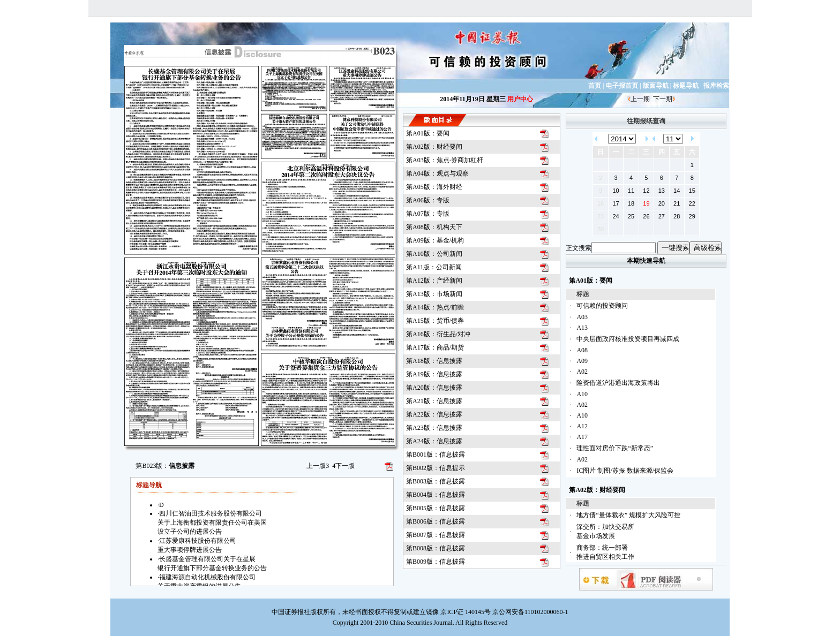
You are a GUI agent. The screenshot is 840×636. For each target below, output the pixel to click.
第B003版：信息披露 (436, 481)
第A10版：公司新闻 (434, 254)
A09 (582, 361)
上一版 (318, 466)
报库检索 (716, 86)
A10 (582, 394)
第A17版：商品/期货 (435, 347)
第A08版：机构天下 (434, 227)
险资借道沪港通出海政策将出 (618, 383)
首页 (595, 86)
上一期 (640, 99)
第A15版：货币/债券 (435, 321)
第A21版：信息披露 (434, 401)
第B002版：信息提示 (436, 468)
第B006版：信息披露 (436, 521)
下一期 (663, 99)
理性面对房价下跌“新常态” (615, 448)
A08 (582, 350)
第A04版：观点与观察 (437, 173)
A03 (582, 317)
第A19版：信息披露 (434, 374)
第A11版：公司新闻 (434, 267)
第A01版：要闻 (428, 133)
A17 (582, 437)
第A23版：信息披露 (434, 428)
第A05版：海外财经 (434, 187)
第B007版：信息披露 (436, 535)
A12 (582, 426)
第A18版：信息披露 (434, 361)
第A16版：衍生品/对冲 (438, 334)
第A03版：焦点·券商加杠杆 (445, 160)
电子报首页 (622, 86)
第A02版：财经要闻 (434, 147)
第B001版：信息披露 (436, 455)
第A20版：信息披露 (434, 388)
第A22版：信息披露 (434, 414)
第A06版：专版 (428, 200)
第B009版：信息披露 (436, 562)
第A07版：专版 (428, 214)
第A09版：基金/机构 (435, 240)
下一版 (343, 466)
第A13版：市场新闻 (434, 294)
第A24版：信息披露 (434, 441)
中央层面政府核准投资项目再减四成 (628, 339)
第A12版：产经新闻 (434, 281)
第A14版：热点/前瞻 (435, 307)
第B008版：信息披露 (436, 548)
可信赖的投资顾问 (602, 306)
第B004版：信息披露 (436, 495)
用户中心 (520, 99)
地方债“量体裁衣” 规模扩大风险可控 (628, 515)
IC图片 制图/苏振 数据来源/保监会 (625, 471)
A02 (582, 372)
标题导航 (686, 86)
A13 (582, 328)
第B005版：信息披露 (436, 508)
